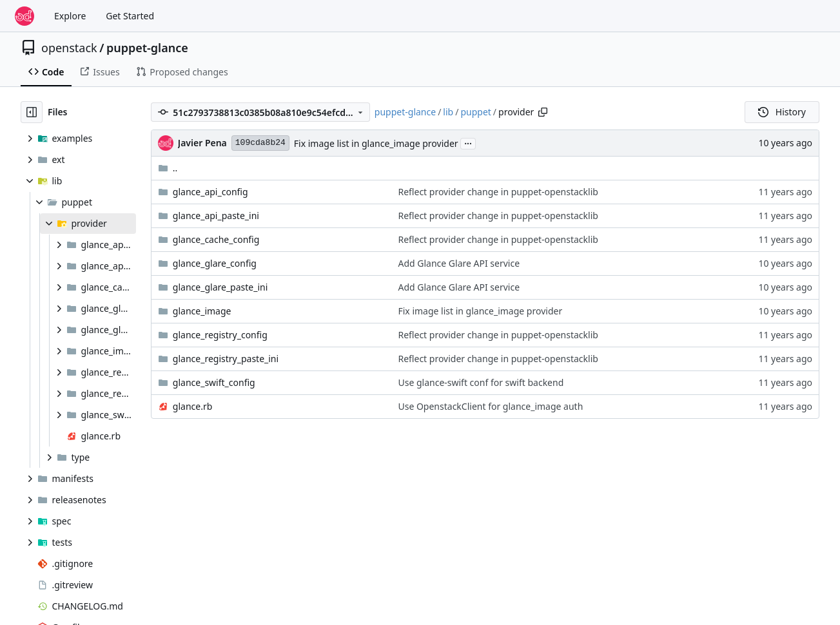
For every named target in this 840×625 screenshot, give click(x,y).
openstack (69, 48)
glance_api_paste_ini (216, 216)
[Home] (24, 16)
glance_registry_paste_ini (226, 359)
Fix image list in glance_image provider (376, 143)
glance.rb (193, 406)
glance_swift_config (214, 382)
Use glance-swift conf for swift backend (481, 382)
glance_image (202, 311)
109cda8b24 (260, 143)
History (782, 112)
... (468, 142)
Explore (70, 16)
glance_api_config (210, 192)
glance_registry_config (220, 335)
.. (168, 168)
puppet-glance (147, 48)
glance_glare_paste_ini (220, 287)
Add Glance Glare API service (459, 263)
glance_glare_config (215, 263)
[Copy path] (543, 112)
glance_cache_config (216, 239)
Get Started (130, 16)
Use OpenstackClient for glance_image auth (490, 406)
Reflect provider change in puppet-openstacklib (498, 192)
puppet (475, 112)
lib (448, 112)
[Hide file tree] (32, 112)
